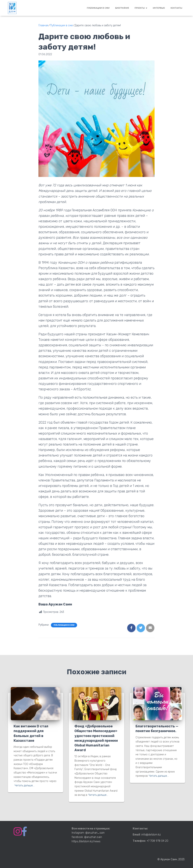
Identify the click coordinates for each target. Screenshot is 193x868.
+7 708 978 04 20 (157, 841)
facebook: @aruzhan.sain (87, 837)
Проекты (141, 8)
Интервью (159, 8)
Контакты (176, 8)
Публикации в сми (98, 8)
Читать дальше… (25, 785)
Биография (122, 8)
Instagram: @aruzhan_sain (88, 833)
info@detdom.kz (151, 835)
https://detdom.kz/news (86, 841)
